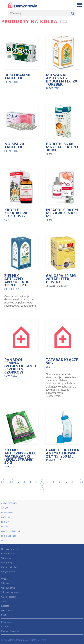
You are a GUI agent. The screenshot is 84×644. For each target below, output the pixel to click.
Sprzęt (5, 541)
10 (66, 482)
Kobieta (5, 606)
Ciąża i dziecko (9, 567)
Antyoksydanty (9, 503)
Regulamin (7, 622)
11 (72, 482)
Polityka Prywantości (12, 631)
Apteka (5, 508)
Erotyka (5, 522)
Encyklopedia (8, 572)
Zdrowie (5, 583)
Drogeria (6, 517)
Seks (4, 615)
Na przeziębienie (10, 549)
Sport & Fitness (9, 536)
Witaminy (6, 558)
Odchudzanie (8, 554)
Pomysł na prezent (11, 531)
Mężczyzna (7, 610)
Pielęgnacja (7, 563)
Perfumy (5, 527)
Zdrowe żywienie (10, 592)
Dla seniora (7, 513)
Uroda (4, 579)
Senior (5, 601)
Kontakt (5, 626)
